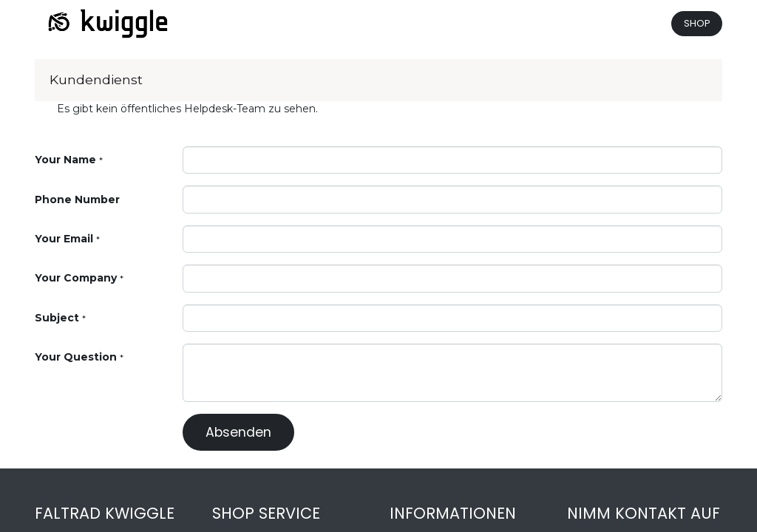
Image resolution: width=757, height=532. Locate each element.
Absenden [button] (238, 432)
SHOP (697, 23)
